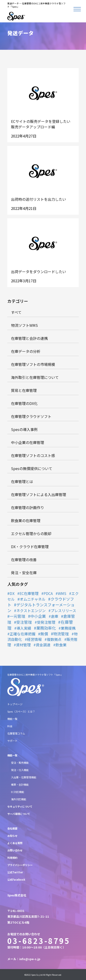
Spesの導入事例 (24, 429)
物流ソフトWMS (24, 325)
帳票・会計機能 (20, 785)
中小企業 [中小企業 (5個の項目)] (38, 616)
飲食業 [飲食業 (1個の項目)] (61, 645)
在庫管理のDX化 (24, 403)
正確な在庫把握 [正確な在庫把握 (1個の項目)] (22, 634)
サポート (12, 741)
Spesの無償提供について (32, 468)
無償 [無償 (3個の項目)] (44, 634)
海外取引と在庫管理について (35, 377)
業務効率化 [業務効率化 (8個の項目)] (46, 628)
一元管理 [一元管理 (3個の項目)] (17, 616)
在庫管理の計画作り (28, 507)
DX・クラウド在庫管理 (30, 547)
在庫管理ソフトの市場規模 (33, 364)
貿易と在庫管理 (24, 390)
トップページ (15, 704)
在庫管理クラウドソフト (31, 416)
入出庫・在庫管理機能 (24, 777)
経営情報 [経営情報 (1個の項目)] (34, 639)
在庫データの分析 (26, 351)
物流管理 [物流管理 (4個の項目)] (61, 634)
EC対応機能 (18, 792)
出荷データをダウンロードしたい (39, 272)
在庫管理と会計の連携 (29, 338)
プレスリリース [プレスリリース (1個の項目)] (63, 610)
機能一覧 (12, 719)
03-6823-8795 (39, 941)
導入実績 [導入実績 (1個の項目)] (24, 628)
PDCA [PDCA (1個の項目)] (48, 593)
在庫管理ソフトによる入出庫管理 (39, 494)
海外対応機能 (19, 799)
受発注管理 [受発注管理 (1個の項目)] (46, 622)
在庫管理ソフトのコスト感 (33, 455)
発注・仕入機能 (20, 770)
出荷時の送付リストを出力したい (39, 199)
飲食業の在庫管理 (26, 520)
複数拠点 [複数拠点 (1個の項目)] (54, 639)
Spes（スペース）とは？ (21, 711)
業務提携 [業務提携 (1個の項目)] (68, 628)
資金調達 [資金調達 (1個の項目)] (43, 645)
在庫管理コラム (16, 733)
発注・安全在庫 (24, 573)
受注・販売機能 (20, 763)
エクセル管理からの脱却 (31, 534)
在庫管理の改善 (24, 560)
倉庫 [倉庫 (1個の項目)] (55, 616)
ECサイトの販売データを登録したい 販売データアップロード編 (43, 124)
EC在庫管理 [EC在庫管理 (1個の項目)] (29, 593)
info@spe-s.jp (30, 959)
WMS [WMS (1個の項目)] (62, 593)
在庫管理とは (22, 481)
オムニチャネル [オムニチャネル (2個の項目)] (33, 599)
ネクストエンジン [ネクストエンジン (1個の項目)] (31, 610)
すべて (16, 312)
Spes (33, 975)
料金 (10, 726)
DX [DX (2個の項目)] (12, 593)
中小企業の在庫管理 (28, 442)
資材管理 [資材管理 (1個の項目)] (23, 645)
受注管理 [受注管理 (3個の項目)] (24, 622)
